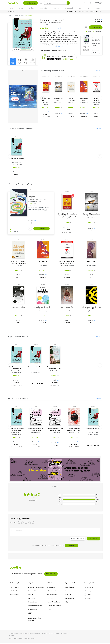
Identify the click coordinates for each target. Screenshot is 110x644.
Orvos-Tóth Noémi (91, 266)
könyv (17, 345)
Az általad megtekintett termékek (20, 129)
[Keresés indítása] (68, 3)
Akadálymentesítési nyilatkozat (35, 620)
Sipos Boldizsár (33, 202)
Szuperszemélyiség (19, 308)
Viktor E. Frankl (58, 103)
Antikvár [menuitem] (56, 8)
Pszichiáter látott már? (17, 159)
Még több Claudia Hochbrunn (18, 399)
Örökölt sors (91, 262)
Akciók (92, 12)
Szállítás (68, 595)
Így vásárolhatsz (71, 12)
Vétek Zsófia (32, 200)
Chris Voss (46, 103)
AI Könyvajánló (30, 3)
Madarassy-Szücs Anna (42, 200)
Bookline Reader (52, 595)
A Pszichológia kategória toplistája (20, 184)
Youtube (88, 599)
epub (16, 50)
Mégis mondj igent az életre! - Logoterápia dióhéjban (58, 100)
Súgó (67, 602)
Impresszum (32, 599)
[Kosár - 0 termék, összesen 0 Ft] (98, 3)
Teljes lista (99, 71)
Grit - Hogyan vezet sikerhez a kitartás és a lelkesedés (91, 308)
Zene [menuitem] (80, 8)
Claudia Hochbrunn (17, 165)
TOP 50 (49, 610)
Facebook (88, 588)
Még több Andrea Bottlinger (18, 337)
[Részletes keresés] (41, 3)
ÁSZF (30, 614)
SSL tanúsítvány (13, 636)
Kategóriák (11, 12)
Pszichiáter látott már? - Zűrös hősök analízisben (17, 368)
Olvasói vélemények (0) (56, 28)
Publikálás (94, 539)
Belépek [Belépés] (85, 3)
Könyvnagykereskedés (35, 606)
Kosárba (96, 28)
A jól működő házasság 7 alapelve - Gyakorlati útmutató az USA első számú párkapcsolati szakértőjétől (97, 100)
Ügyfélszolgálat (83, 12)
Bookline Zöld (33, 591)
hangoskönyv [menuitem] (44, 8)
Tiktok (87, 595)
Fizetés (68, 591)
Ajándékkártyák (52, 591)
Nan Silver (97, 105)
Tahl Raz (46, 105)
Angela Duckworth (91, 312)
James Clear (71, 103)
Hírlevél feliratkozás (53, 602)
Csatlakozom (51, 574)
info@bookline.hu (16, 591)
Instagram (89, 591)
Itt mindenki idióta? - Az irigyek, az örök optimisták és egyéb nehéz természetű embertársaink (36, 430)
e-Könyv (46, 77)
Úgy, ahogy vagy (84, 100)
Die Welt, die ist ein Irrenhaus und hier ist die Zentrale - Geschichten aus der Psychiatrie (74, 430)
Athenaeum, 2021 (44, 25)
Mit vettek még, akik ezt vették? (52, 71)
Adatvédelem (33, 610)
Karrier (31, 595)
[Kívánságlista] (91, 3)
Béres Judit (67, 312)
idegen (55, 345)
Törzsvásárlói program (54, 606)
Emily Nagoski (84, 103)
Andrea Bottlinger (16, 163)
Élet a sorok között (67, 308)
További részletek (44, 52)
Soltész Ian (19, 312)
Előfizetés (99, 12)
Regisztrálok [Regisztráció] (76, 3)
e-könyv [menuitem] (32, 8)
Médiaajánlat (32, 602)
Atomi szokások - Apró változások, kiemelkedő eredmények (71, 100)
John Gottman (96, 103)
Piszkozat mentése (78, 539)
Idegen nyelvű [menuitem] (69, 8)
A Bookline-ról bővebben (36, 588)
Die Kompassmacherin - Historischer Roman (55, 368)
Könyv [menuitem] (12, 8)
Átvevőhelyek (70, 599)
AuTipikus (32, 197)
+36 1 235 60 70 (15, 588)
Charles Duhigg (43, 312)
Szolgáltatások (70, 588)
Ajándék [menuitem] (98, 8)
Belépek (71, 546)
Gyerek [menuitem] (21, 8)
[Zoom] (32, 49)
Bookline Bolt (14, 595)
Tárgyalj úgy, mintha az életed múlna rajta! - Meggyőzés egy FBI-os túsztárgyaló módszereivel (46, 100)
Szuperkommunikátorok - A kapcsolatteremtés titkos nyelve (43, 308)
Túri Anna (40, 202)
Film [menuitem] (88, 8)
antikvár (36, 345)
